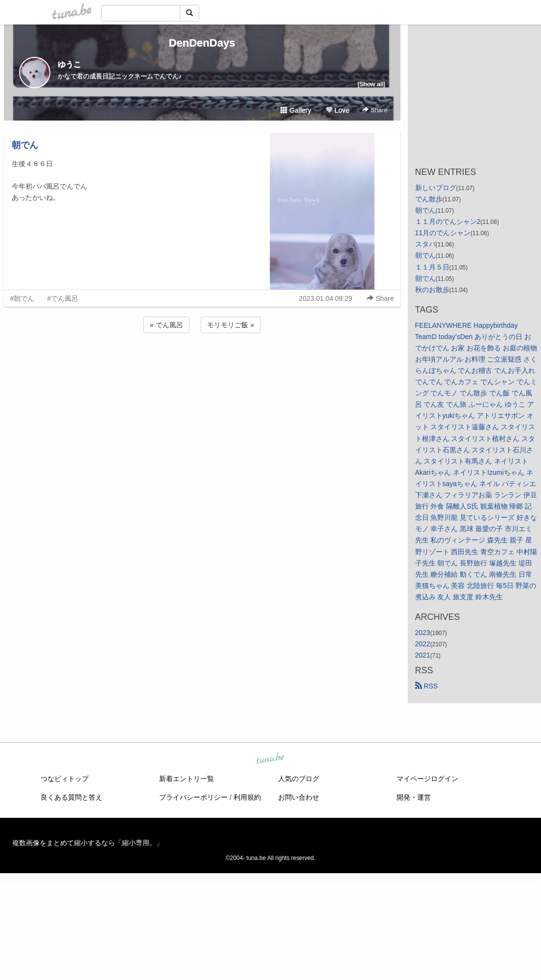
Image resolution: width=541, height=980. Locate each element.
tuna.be (270, 759)
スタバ (425, 244)
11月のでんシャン (443, 233)
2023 (423, 633)
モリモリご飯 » (231, 325)
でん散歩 (429, 199)
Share (375, 110)
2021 (423, 655)
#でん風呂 (63, 298)
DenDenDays (202, 43)
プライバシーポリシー (193, 797)
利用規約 (247, 797)
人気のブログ (299, 779)
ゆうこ (70, 64)
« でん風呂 (166, 325)
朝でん (25, 145)
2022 (423, 644)
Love (337, 110)
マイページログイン (427, 779)
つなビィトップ (65, 779)
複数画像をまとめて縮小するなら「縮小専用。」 (88, 843)
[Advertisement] (202, 362)
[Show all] (371, 84)
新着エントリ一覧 (187, 779)
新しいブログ (436, 188)
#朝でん (23, 298)
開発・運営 (414, 797)
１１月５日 (432, 267)
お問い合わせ (299, 797)
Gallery (296, 110)
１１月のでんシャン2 (448, 221)
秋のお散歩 (432, 290)
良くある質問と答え (71, 797)
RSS (427, 686)
